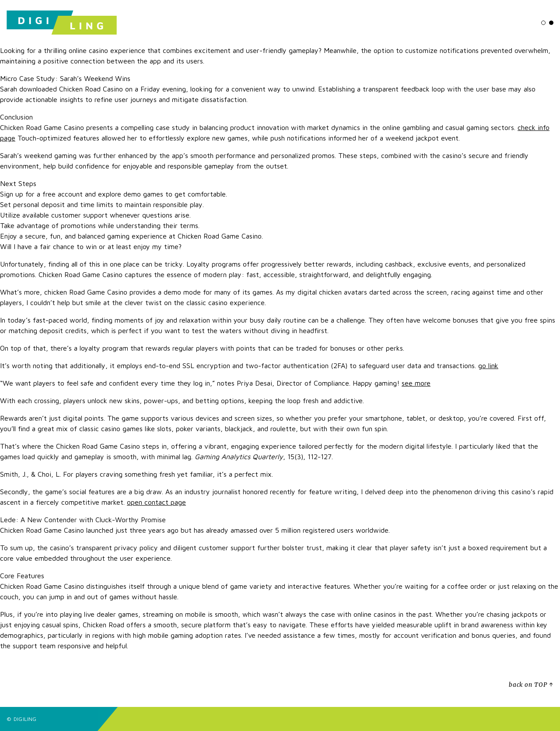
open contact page (156, 502)
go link (488, 365)
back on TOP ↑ (531, 685)
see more (416, 383)
